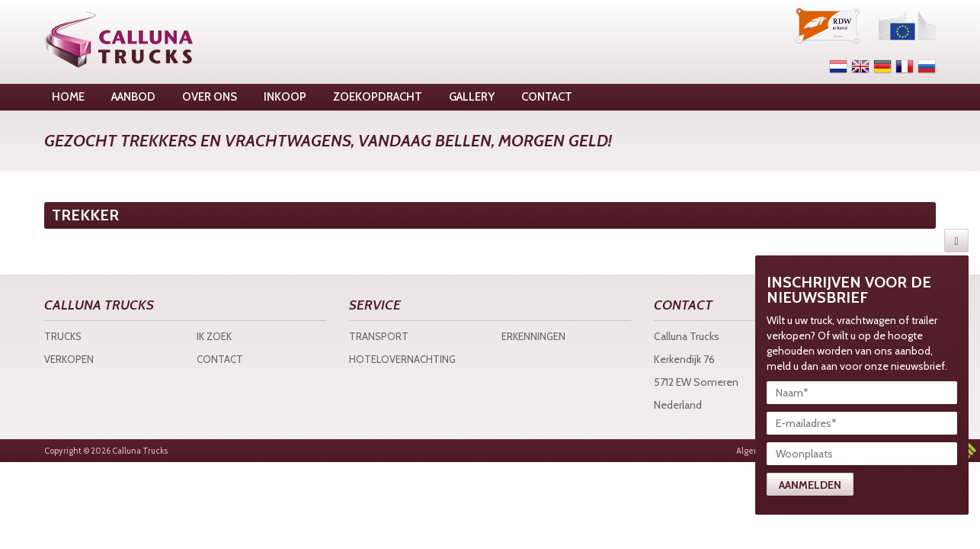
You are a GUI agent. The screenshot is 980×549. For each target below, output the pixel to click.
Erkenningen (533, 336)
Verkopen (69, 359)
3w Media (969, 451)
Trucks (63, 336)
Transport (379, 336)
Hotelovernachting (402, 359)
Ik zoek (214, 336)
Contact (220, 359)
